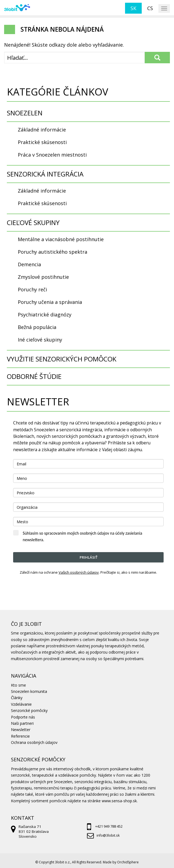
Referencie (20, 736)
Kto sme (18, 685)
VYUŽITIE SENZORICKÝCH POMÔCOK (62, 359)
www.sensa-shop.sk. (120, 801)
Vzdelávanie (21, 704)
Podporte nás (23, 717)
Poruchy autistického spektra (53, 252)
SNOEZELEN (25, 113)
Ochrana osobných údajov (34, 742)
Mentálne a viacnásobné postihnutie (61, 239)
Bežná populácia (37, 327)
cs (150, 8)
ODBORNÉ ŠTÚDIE (34, 376)
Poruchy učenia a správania (50, 302)
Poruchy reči (32, 289)
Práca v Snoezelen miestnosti (52, 155)
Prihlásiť (89, 557)
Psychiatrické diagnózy (45, 315)
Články (17, 698)
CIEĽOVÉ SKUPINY (33, 222)
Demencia (29, 264)
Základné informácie (42, 130)
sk (133, 8)
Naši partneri (22, 723)
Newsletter (21, 730)
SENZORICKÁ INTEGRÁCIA (45, 174)
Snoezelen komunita (29, 691)
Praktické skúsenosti (42, 142)
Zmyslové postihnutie (43, 277)
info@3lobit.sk (108, 835)
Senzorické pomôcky (29, 710)
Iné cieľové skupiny (40, 340)
